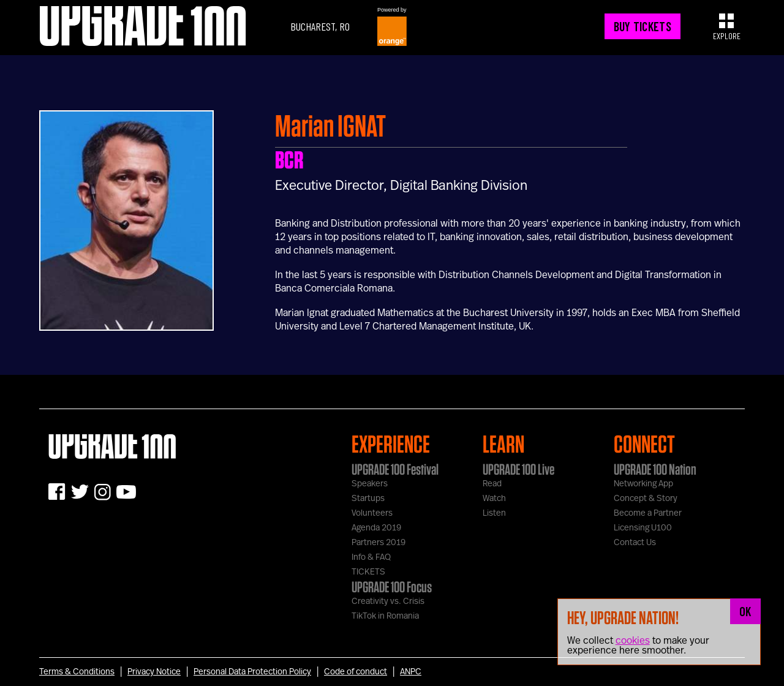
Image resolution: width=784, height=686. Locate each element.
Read (492, 484)
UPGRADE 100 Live (518, 469)
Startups (368, 499)
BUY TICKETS (643, 26)
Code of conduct (356, 672)
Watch (494, 499)
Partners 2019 (379, 543)
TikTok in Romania (385, 616)
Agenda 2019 (376, 528)
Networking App (643, 484)
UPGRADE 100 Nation (655, 469)
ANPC (411, 672)
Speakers (370, 484)
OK (745, 611)
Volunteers (372, 513)
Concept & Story (646, 499)
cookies (633, 641)
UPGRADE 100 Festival (395, 469)
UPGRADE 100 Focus (392, 587)
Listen (494, 513)
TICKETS (368, 572)
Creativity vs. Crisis (388, 601)
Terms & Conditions (77, 672)
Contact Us (635, 543)
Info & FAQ (371, 557)
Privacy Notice (154, 672)
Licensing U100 (643, 528)
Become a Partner (648, 513)
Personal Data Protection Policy (252, 672)
